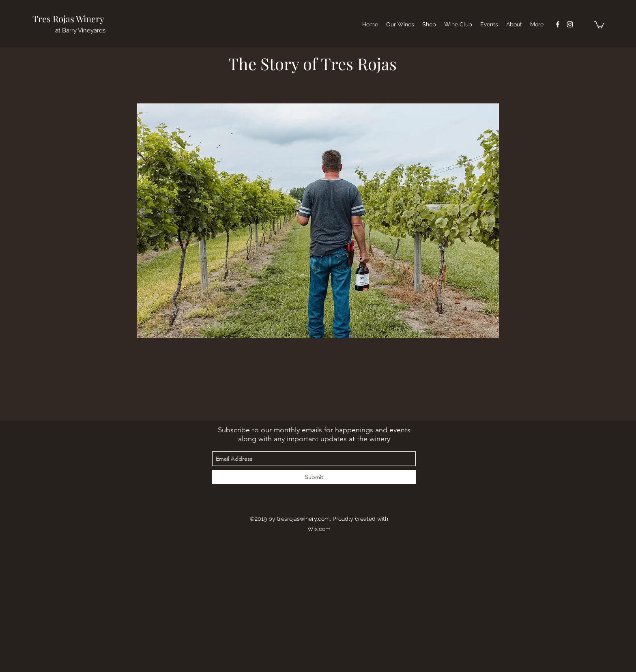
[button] (599, 24)
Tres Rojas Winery (68, 19)
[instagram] (570, 24)
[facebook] (558, 24)
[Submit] (314, 477)
